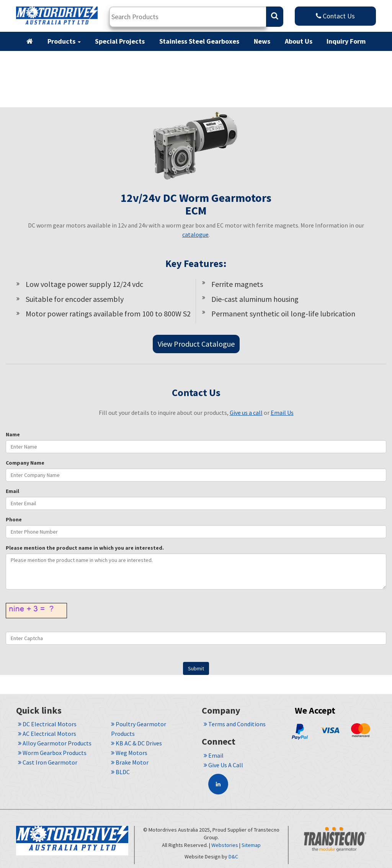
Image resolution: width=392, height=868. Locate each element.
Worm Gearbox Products (52, 753)
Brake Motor (130, 762)
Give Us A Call (223, 765)
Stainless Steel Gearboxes (199, 41)
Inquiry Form (346, 41)
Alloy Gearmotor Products (55, 743)
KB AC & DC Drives (136, 743)
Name (13, 434)
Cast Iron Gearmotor (48, 762)
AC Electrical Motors (47, 734)
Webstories (225, 845)
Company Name (25, 463)
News (262, 41)
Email (12, 491)
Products (64, 41)
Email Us (282, 413)
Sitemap (251, 845)
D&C (233, 857)
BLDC (120, 772)
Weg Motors (129, 753)
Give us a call (246, 413)
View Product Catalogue (196, 344)
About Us (299, 41)
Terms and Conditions (235, 724)
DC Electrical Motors (47, 724)
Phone (14, 519)
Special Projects (120, 41)
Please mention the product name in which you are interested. (85, 548)
